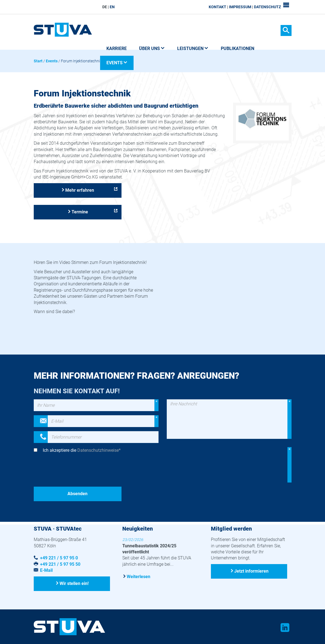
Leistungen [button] (193, 48)
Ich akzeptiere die (82, 450)
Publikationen (238, 48)
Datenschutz (267, 7)
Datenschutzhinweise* (99, 450)
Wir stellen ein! (74, 583)
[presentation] (75, 472)
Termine (80, 212)
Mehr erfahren (80, 190)
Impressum (240, 7)
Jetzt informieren (251, 571)
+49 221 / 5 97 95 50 (60, 564)
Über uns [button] (152, 48)
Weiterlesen (139, 577)
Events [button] (117, 63)
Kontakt (217, 7)
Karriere (117, 48)
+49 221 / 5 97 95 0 (59, 558)
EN (112, 7)
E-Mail (46, 570)
